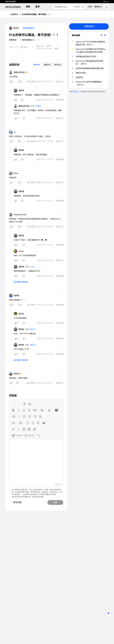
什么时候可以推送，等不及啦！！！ (36, 14)
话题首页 (14, 14)
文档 (90, 7)
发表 (55, 502)
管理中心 (98, 7)
